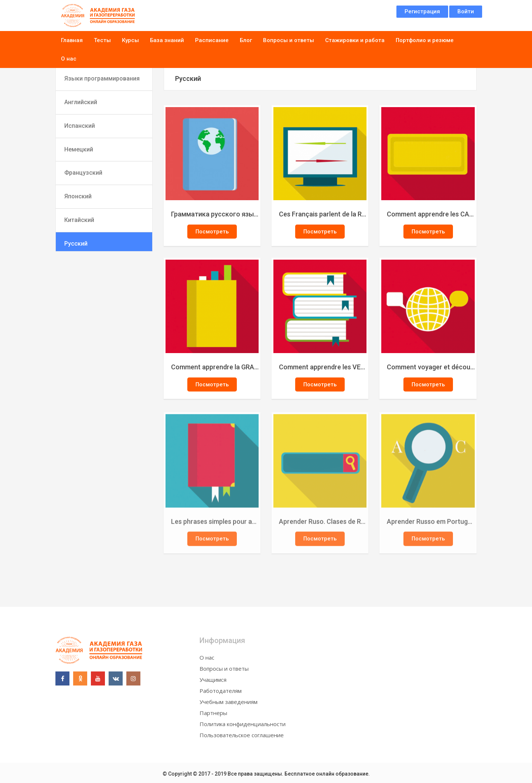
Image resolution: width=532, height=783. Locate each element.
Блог (246, 40)
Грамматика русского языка (215, 214)
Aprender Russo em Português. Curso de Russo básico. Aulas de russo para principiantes (431, 524)
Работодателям (221, 691)
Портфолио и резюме (425, 40)
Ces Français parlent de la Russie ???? (323, 214)
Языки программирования (102, 78)
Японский (78, 196)
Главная (72, 40)
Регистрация (422, 11)
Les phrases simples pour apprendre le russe (215, 524)
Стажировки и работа (355, 40)
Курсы (130, 40)
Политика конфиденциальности (243, 724)
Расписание (212, 40)
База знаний (167, 40)
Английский (81, 102)
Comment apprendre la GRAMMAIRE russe (215, 367)
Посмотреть (212, 232)
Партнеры (213, 713)
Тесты (102, 40)
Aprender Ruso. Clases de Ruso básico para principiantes (323, 524)
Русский (76, 244)
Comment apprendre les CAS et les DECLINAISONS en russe (431, 214)
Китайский (79, 220)
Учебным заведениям (229, 702)
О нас (69, 59)
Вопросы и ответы (289, 40)
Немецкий (79, 149)
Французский (83, 173)
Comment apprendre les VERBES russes (323, 367)
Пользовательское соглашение (242, 735)
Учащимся (213, 680)
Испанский (80, 126)
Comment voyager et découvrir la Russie (431, 367)
